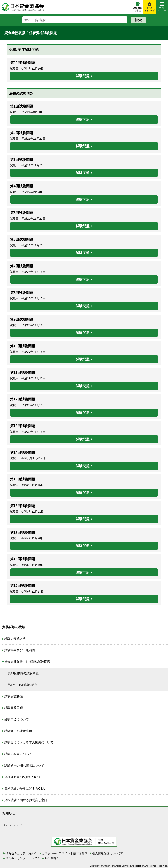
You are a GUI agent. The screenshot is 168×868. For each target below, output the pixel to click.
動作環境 (50, 858)
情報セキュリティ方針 (20, 853)
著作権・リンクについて (21, 858)
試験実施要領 (14, 696)
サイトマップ (12, 825)
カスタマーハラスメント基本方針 (63, 853)
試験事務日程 (14, 708)
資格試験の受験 (14, 627)
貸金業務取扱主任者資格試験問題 (27, 662)
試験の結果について (18, 754)
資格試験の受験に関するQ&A (25, 788)
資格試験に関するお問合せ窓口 (26, 800)
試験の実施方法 (15, 639)
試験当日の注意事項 (18, 731)
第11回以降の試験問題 (23, 673)
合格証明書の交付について (23, 777)
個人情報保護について (107, 853)
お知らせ (9, 813)
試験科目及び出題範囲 (20, 650)
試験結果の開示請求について (24, 765)
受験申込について (17, 719)
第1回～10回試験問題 (23, 685)
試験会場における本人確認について (29, 742)
